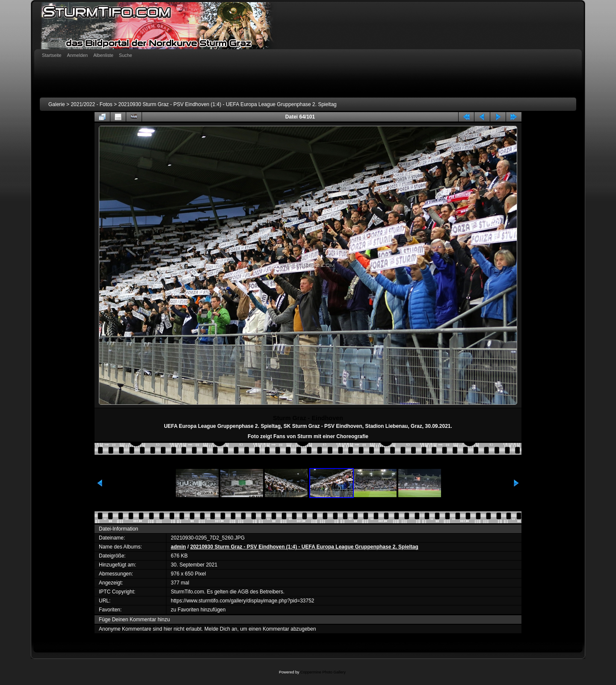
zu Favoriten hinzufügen (198, 610)
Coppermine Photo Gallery (323, 672)
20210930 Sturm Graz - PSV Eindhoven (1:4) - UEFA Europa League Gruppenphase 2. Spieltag (227, 104)
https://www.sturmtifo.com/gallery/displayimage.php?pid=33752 (242, 601)
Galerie (57, 104)
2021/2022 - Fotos (91, 104)
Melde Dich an (221, 629)
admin (178, 547)
